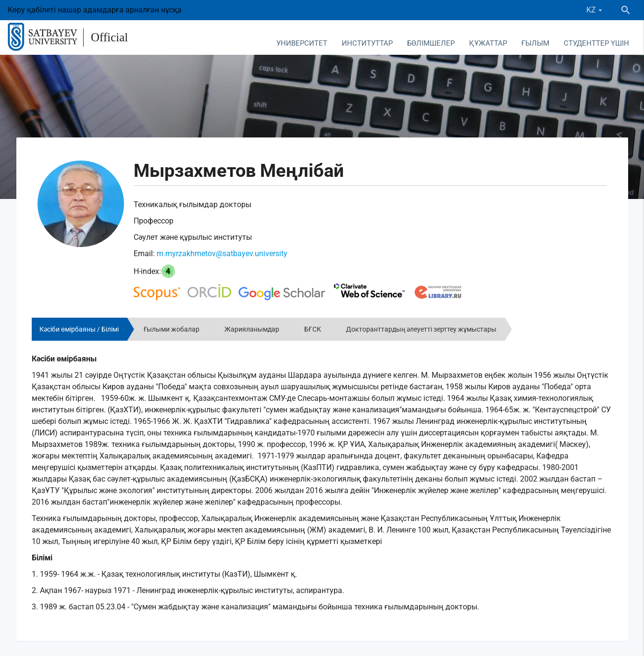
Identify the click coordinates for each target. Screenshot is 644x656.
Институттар (367, 43)
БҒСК (313, 329)
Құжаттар (488, 43)
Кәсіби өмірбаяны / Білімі (79, 329)
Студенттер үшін (596, 43)
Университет (302, 43)
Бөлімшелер (431, 43)
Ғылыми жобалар (172, 329)
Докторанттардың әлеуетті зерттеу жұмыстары (421, 329)
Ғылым (535, 43)
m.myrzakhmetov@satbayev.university (222, 254)
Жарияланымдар (252, 329)
